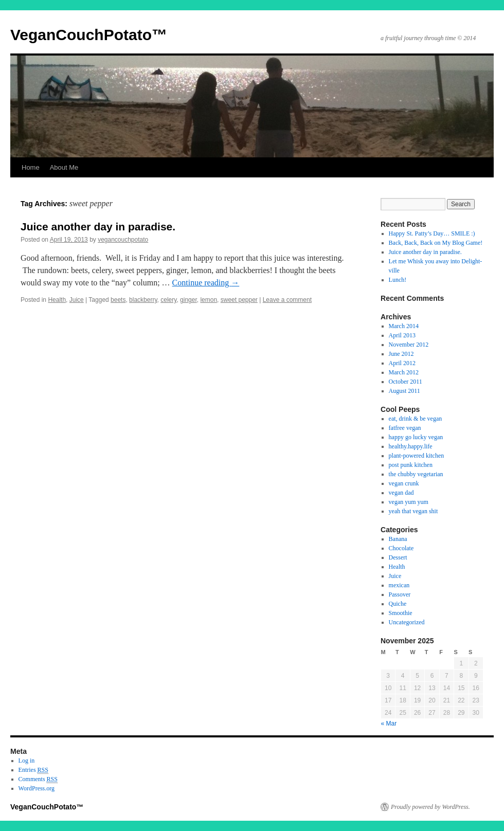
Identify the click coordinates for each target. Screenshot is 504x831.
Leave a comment (287, 300)
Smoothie (401, 613)
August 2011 (404, 391)
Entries (33, 770)
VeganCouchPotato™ (89, 35)
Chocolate (401, 548)
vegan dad (401, 493)
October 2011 (406, 382)
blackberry (143, 300)
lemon (209, 300)
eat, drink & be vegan (416, 419)
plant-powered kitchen (417, 456)
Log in (27, 761)
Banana (398, 539)
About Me (64, 167)
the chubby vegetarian (416, 474)
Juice (77, 300)
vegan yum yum (409, 502)
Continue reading (206, 283)
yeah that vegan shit (413, 511)
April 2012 (402, 363)
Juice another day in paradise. (98, 227)
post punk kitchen (411, 465)
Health (57, 300)
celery (168, 300)
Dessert (398, 557)
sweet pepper (239, 300)
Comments (38, 779)
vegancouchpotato (123, 240)
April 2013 (402, 335)
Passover (400, 594)
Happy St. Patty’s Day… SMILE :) (432, 233)
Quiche (398, 604)
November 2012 (409, 345)
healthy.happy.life (411, 446)
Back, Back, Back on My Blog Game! (436, 243)
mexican (399, 585)
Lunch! (398, 280)
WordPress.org (37, 788)
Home (31, 167)
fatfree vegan (405, 428)
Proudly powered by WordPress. (430, 807)
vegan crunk (404, 483)
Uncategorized (407, 622)
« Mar (389, 724)
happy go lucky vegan (416, 437)
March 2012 (404, 372)
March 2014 (404, 326)
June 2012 (401, 354)
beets (118, 300)
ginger (188, 300)
